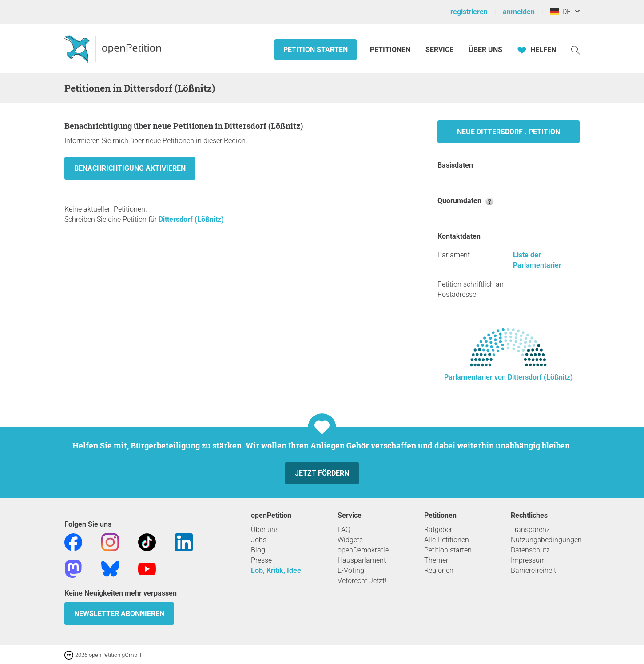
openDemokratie (363, 550)
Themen (437, 560)
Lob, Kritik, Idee (276, 570)
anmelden (519, 12)
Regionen (439, 570)
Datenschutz (530, 550)
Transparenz (530, 530)
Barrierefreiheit (533, 570)
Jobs (259, 540)
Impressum (528, 560)
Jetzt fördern (322, 473)
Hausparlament (362, 560)
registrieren (469, 12)
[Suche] (576, 50)
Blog (258, 550)
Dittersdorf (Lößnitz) (191, 219)
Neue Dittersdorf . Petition (509, 132)
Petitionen (391, 50)
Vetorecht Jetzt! (362, 581)
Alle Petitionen (447, 540)
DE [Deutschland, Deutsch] (560, 12)
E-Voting (351, 570)
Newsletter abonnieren (119, 614)
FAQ (344, 530)
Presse (261, 560)
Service (439, 50)
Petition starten (316, 50)
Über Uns (485, 50)
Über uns (265, 530)
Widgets (350, 540)
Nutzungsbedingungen (546, 540)
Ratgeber (438, 530)
